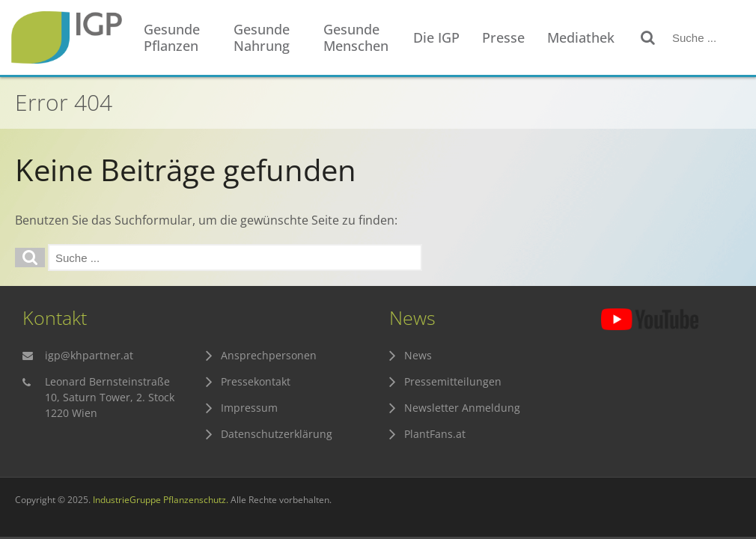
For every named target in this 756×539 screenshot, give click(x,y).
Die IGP (436, 37)
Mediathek (581, 37)
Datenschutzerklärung (277, 434)
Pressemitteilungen (453, 381)
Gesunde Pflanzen (172, 37)
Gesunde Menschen (356, 37)
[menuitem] (181, 38)
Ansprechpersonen (269, 355)
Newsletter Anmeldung (462, 408)
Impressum (249, 408)
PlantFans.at (435, 434)
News (418, 355)
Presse (503, 37)
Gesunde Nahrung (262, 37)
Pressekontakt (256, 381)
